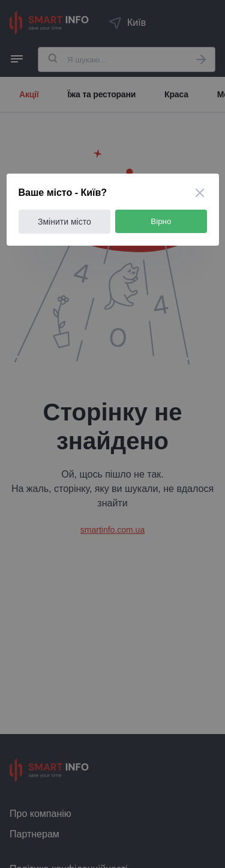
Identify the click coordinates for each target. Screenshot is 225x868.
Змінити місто (64, 222)
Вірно (161, 221)
